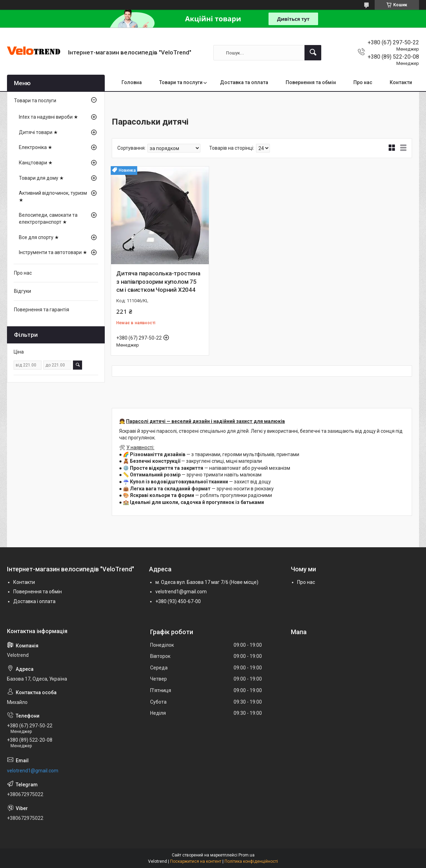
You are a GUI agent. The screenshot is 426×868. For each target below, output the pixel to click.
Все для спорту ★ (39, 237)
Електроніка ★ (36, 147)
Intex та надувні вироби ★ (49, 117)
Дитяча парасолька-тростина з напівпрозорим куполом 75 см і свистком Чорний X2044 (158, 282)
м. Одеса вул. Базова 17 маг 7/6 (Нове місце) (207, 582)
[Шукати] (313, 53)
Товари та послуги (181, 82)
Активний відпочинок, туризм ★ (53, 196)
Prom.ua (247, 855)
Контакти (401, 82)
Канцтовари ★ (36, 163)
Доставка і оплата (34, 601)
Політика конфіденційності (251, 861)
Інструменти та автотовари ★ (53, 252)
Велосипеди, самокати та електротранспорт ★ (48, 218)
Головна (132, 82)
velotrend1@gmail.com (181, 592)
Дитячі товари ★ (38, 132)
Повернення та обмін (311, 82)
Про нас (363, 82)
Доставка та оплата (244, 82)
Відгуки (23, 291)
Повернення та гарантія (42, 310)
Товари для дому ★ (41, 178)
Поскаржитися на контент (196, 861)
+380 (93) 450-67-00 (178, 601)
